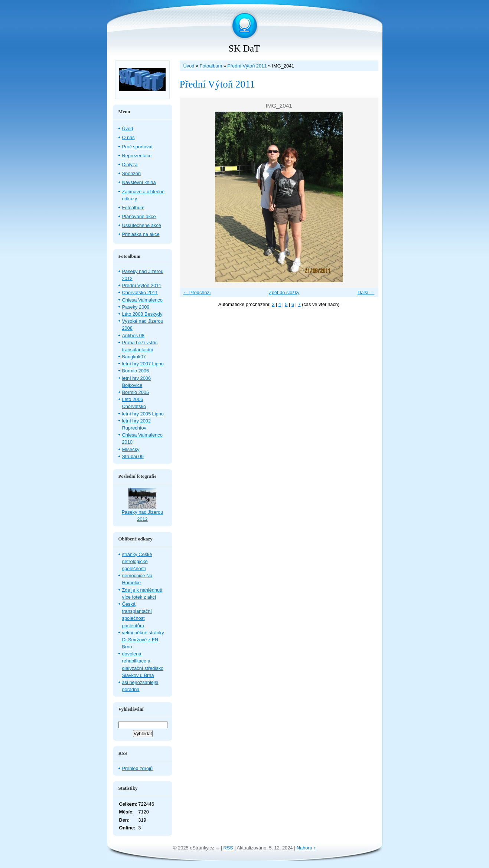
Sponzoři (132, 173)
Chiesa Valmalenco (142, 300)
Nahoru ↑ (306, 848)
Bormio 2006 (136, 371)
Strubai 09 (133, 456)
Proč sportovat (138, 147)
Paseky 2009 (136, 307)
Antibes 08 (133, 336)
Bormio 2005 (136, 392)
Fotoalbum (211, 66)
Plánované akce (139, 216)
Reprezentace (137, 156)
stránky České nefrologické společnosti (137, 561)
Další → (366, 292)
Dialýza (130, 165)
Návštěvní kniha (139, 182)
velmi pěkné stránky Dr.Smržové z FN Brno (143, 640)
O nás (128, 137)
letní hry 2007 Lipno (143, 364)
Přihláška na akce (141, 234)
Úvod (189, 66)
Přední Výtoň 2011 (247, 66)
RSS (228, 848)
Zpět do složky (284, 292)
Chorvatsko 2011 (140, 292)
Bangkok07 (134, 357)
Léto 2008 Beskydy (142, 314)
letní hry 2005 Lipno (143, 414)
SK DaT (244, 48)
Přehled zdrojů (138, 768)
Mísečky (131, 449)
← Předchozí (197, 292)
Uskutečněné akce (142, 225)
